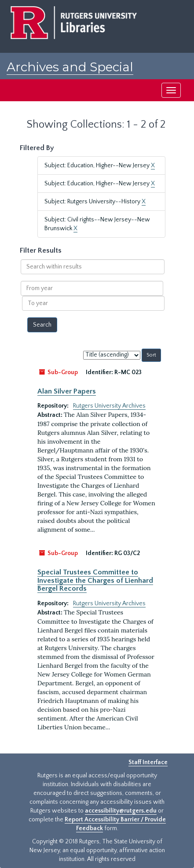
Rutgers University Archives (109, 406)
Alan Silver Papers (67, 391)
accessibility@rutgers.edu (121, 811)
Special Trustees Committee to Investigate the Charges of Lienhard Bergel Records (95, 580)
